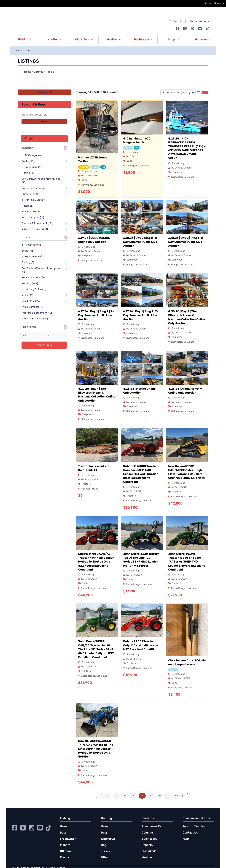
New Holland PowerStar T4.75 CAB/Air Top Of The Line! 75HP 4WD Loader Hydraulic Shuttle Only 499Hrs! (96, 749)
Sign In (207, 3)
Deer (104, 833)
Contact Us (190, 833)
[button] (24, 40)
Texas (95, 489)
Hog (104, 845)
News (64, 827)
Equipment (178, 172)
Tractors (86, 484)
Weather (147, 858)
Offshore (66, 851)
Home (28, 72)
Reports (147, 845)
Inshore (65, 845)
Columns (148, 833)
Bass (63, 833)
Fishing (28, 173)
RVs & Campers (33, 218)
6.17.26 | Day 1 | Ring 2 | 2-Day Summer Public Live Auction (96, 315)
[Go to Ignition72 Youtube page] (200, 29)
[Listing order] (177, 93)
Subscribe (219, 3)
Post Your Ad (44, 92)
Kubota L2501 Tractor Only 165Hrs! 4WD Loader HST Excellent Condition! (141, 646)
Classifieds (149, 851)
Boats (28, 161)
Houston (86, 489)
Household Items (33, 188)
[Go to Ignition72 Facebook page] (177, 29)
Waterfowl (108, 839)
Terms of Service (194, 827)
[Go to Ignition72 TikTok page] (207, 29)
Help (186, 839)
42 (177, 796)
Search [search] (175, 22)
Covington (132, 166)
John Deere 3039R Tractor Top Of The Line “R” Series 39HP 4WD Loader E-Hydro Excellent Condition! (186, 562)
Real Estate (31, 212)
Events (65, 858)
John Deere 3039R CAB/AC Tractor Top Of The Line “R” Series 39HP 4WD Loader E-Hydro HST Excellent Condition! (96, 650)
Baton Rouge (133, 501)
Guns (129, 161)
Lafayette (176, 688)
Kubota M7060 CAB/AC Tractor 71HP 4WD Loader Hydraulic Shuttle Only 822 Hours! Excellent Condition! (96, 562)
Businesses (149, 839)
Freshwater (68, 839)
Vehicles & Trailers (35, 229)
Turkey (106, 851)
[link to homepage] (43, 25)
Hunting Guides (35, 200)
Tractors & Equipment (37, 224)
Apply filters (44, 345)
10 (159, 796)
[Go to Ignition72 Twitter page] (185, 29)
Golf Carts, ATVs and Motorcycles (41, 181)
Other (105, 858)
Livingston (177, 177)
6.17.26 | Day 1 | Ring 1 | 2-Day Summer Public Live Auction (141, 315)
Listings (38, 72)
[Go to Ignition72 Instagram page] (192, 29)
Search (44, 122)
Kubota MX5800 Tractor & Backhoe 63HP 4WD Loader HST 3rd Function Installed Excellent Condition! (141, 474)
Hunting (30, 194)
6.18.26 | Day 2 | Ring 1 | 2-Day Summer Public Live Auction (186, 242)
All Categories (33, 155)
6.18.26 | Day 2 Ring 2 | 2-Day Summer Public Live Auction (141, 242)
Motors (27, 206)
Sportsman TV (151, 827)
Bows (85, 180)
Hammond (87, 185)
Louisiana (99, 185)
